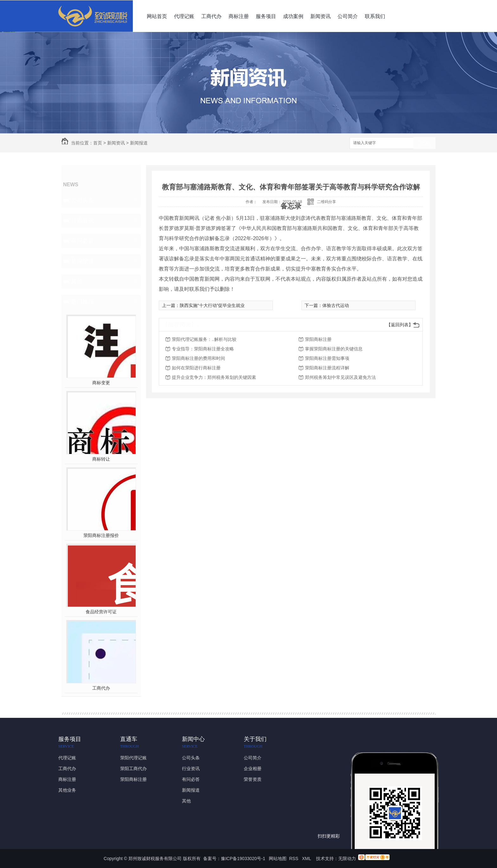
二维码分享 (326, 202)
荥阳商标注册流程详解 (327, 368)
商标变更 (101, 383)
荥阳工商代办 (133, 769)
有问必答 (82, 241)
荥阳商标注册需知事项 (327, 358)
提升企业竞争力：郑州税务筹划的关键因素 (214, 377)
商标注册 (239, 16)
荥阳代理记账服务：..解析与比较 (204, 339)
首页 (98, 143)
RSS (294, 858)
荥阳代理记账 (133, 758)
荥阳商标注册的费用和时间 (198, 358)
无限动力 (347, 858)
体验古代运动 (336, 305)
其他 (77, 281)
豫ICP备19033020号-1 (243, 858)
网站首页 (157, 16)
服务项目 (266, 16)
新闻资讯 (320, 16)
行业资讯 (82, 220)
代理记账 (184, 16)
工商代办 (211, 16)
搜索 (424, 143)
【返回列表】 (400, 325)
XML (307, 858)
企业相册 (253, 769)
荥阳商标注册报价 (101, 535)
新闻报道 (139, 143)
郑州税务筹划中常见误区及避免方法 (340, 377)
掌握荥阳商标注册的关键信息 (334, 349)
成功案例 (293, 16)
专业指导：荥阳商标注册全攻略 (203, 349)
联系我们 (375, 16)
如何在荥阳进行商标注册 (196, 368)
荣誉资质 (253, 779)
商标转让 (101, 459)
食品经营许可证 (101, 612)
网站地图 (278, 858)
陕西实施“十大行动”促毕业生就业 (212, 305)
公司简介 (348, 16)
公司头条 (82, 200)
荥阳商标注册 (318, 339)
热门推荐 (82, 302)
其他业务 (67, 790)
